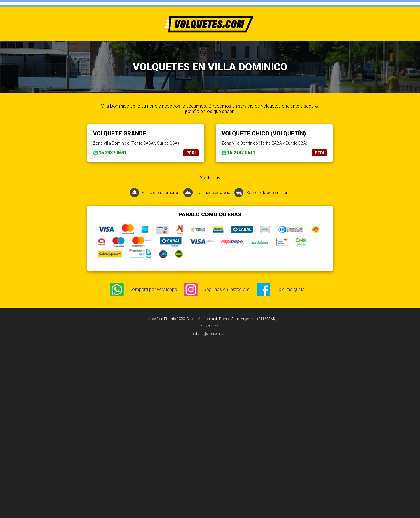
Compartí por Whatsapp (153, 289)
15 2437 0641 (113, 153)
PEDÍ (191, 153)
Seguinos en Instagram (227, 289)
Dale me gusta (290, 289)
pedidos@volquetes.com (210, 334)
